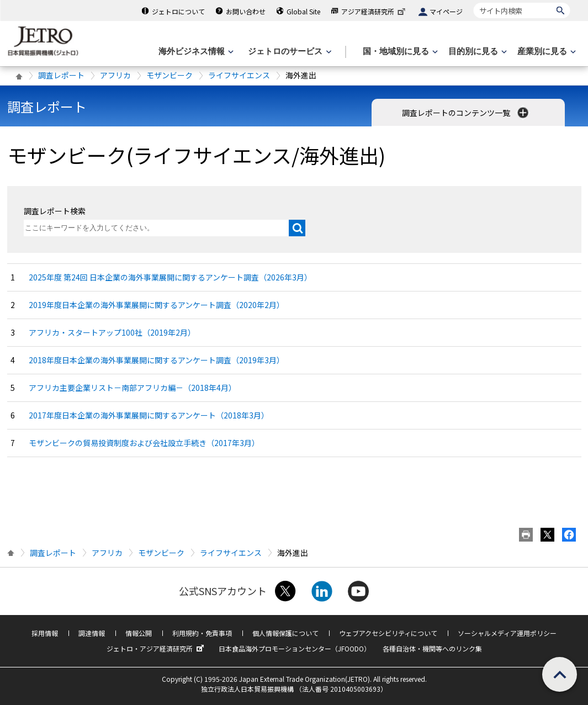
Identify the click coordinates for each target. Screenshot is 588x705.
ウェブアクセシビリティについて (388, 633)
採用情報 (45, 633)
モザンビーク (169, 75)
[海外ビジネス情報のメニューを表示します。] (195, 52)
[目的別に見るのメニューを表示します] (476, 52)
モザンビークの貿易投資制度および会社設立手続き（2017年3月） (144, 443)
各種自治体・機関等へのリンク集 (432, 648)
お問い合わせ (246, 11)
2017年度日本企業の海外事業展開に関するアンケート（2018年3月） (149, 415)
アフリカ (115, 75)
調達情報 (92, 633)
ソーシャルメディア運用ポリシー (507, 633)
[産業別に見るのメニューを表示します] (545, 52)
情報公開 (139, 633)
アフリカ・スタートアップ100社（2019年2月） (112, 332)
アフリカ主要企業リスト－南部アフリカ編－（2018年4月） (133, 388)
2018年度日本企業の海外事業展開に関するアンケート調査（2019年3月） (157, 360)
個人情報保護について (285, 633)
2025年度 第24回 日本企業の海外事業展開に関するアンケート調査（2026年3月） (170, 277)
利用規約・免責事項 (202, 633)
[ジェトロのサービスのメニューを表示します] (288, 52)
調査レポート (61, 75)
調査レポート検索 (55, 211)
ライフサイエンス (239, 75)
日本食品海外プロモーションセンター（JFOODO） (295, 648)
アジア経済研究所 (374, 11)
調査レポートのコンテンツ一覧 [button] (466, 113)
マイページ (446, 11)
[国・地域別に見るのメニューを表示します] (399, 52)
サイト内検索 (473, 2)
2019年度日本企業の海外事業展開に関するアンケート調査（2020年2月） (157, 305)
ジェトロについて (178, 11)
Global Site (303, 11)
